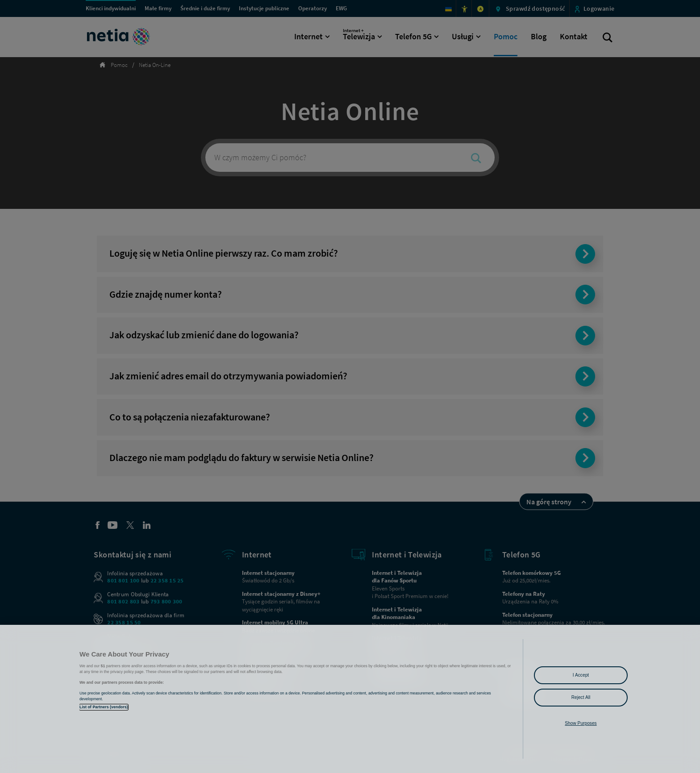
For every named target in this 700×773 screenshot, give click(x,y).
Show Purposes (581, 723)
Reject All (581, 697)
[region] (350, 699)
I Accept (581, 675)
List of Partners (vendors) (104, 707)
